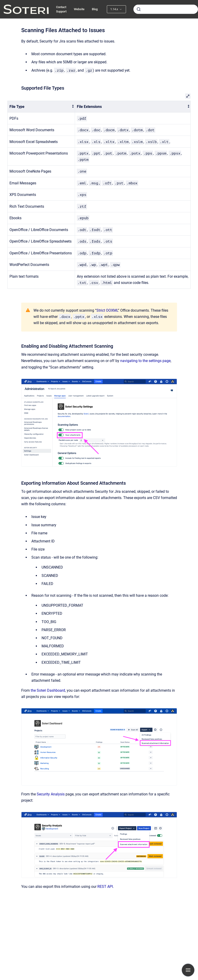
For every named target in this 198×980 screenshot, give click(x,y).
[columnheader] (41, 107)
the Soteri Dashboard (48, 690)
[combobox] (166, 9)
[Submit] (139, 9)
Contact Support (61, 9)
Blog (95, 9)
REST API (105, 887)
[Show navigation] (188, 970)
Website (79, 9)
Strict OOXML (107, 310)
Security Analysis (51, 794)
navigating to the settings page (145, 361)
